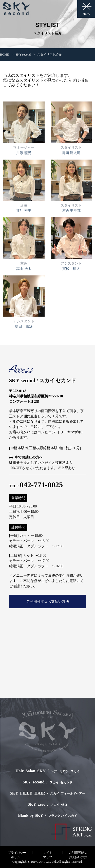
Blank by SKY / (48, 815)
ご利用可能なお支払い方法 (48, 602)
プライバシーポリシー (17, 855)
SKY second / (48, 782)
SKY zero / (48, 804)
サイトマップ (48, 855)
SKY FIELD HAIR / (48, 793)
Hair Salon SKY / (48, 771)
